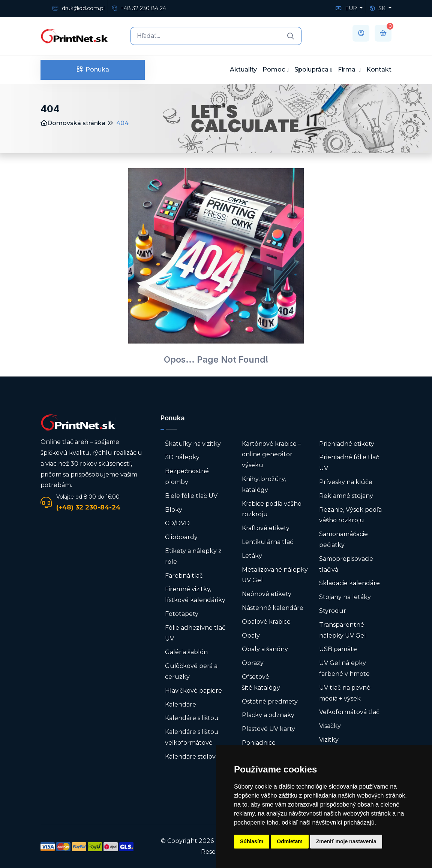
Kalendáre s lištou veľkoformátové (192, 737)
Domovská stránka (73, 123)
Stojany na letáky (345, 597)
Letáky (252, 556)
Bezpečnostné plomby (187, 477)
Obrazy (253, 663)
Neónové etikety (267, 594)
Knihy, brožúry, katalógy (264, 484)
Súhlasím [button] (252, 841)
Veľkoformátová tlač (349, 712)
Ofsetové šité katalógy (262, 682)
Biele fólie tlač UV (191, 496)
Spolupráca (311, 69)
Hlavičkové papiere (193, 691)
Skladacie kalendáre (349, 583)
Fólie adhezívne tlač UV (195, 633)
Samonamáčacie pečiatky (343, 539)
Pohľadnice (259, 743)
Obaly (251, 636)
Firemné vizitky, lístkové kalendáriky (195, 595)
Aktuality (243, 69)
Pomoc (274, 69)
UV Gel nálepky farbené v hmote (344, 668)
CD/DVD (177, 523)
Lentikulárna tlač (268, 542)
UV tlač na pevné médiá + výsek (345, 693)
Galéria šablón (186, 652)
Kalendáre (181, 704)
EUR (347, 8)
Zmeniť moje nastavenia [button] (346, 841)
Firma (347, 69)
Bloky (174, 510)
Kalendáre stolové (192, 757)
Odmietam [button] (289, 841)
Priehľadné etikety (347, 444)
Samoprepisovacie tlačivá (346, 564)
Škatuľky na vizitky (193, 444)
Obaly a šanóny (265, 649)
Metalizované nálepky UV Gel (275, 575)
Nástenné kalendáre (273, 608)
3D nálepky (182, 457)
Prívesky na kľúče (346, 482)
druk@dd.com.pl (79, 8)
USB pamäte (338, 649)
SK (378, 8)
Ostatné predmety (270, 701)
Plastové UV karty (269, 729)
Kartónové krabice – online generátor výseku (271, 455)
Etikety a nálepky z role (193, 556)
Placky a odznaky (268, 715)
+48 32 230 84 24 (139, 8)
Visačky (330, 726)
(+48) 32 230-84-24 (88, 507)
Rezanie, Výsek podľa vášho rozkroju (350, 515)
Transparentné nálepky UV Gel (343, 630)
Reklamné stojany (346, 496)
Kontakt (379, 69)
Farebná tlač (184, 576)
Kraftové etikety (266, 528)
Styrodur (333, 611)
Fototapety (182, 614)
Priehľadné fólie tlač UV (349, 463)
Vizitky (329, 740)
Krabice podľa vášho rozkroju (272, 509)
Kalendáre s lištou (192, 718)
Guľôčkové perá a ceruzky (191, 671)
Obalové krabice (266, 622)
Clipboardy (181, 537)
